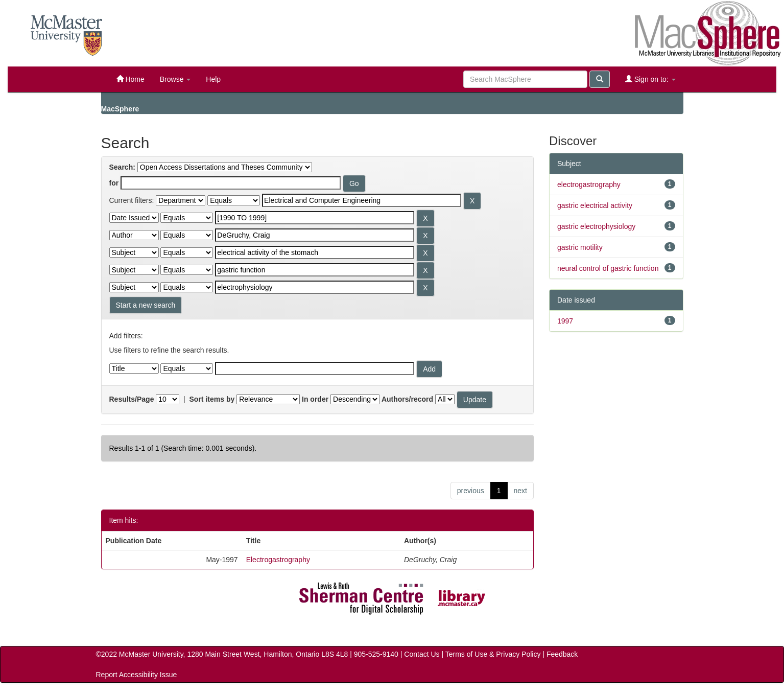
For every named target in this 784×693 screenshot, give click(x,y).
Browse (175, 79)
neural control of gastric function (608, 268)
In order (315, 399)
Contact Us (422, 654)
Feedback (562, 654)
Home (130, 79)
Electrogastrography (278, 560)
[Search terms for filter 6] (315, 287)
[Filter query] (315, 368)
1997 (565, 321)
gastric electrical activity (595, 205)
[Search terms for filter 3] (315, 235)
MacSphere (120, 109)
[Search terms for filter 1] (362, 200)
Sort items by (212, 399)
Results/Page (132, 399)
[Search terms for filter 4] (315, 252)
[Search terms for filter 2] (315, 218)
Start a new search (146, 305)
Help (213, 79)
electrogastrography (589, 184)
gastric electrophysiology (596, 226)
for (114, 183)
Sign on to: (650, 79)
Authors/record (407, 399)
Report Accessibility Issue (137, 675)
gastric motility (580, 247)
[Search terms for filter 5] (315, 270)
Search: (122, 167)
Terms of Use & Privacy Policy (493, 654)
